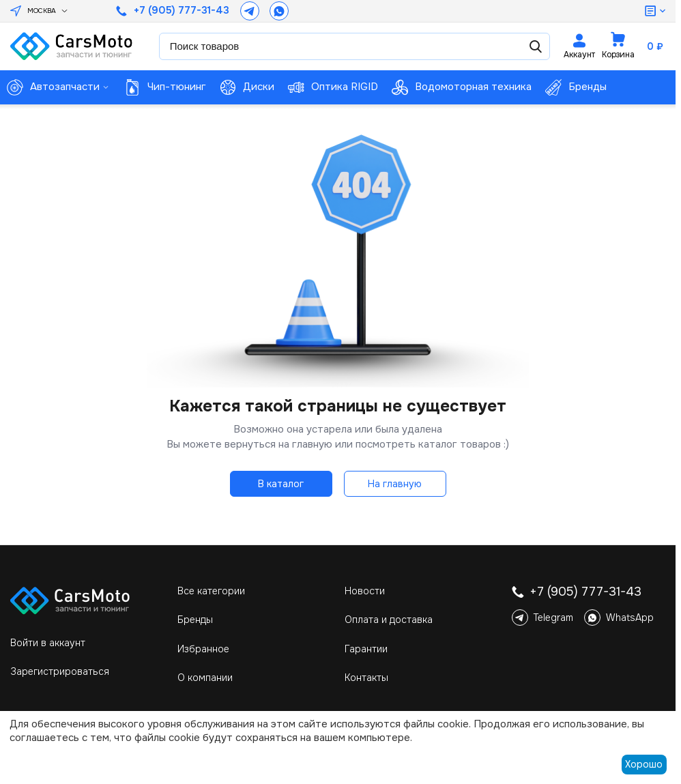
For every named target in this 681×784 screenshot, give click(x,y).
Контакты (366, 678)
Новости (365, 591)
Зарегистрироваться (60, 671)
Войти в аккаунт (48, 643)
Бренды (195, 620)
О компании (205, 678)
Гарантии (366, 649)
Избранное (203, 649)
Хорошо (644, 764)
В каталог (281, 484)
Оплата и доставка (389, 620)
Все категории (211, 591)
